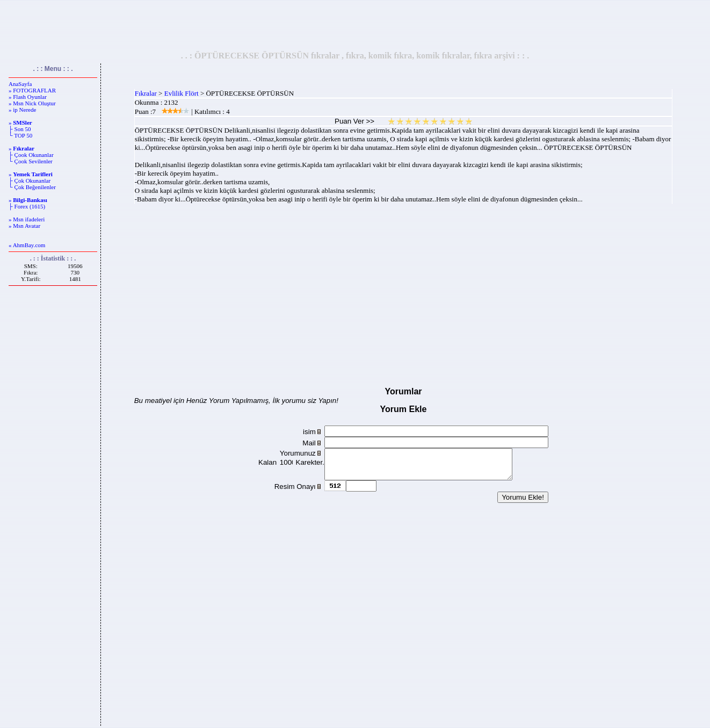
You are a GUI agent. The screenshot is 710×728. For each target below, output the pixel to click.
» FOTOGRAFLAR (32, 90)
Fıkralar (146, 93)
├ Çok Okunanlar (30, 181)
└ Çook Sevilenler (31, 161)
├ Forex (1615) (27, 206)
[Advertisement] (355, 25)
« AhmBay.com (27, 245)
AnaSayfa (20, 84)
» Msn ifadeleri (27, 219)
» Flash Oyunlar (28, 97)
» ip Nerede (22, 110)
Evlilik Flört (182, 93)
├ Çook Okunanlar (31, 155)
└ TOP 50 (20, 135)
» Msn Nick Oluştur (32, 103)
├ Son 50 (20, 129)
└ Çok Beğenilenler (32, 187)
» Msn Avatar (24, 226)
